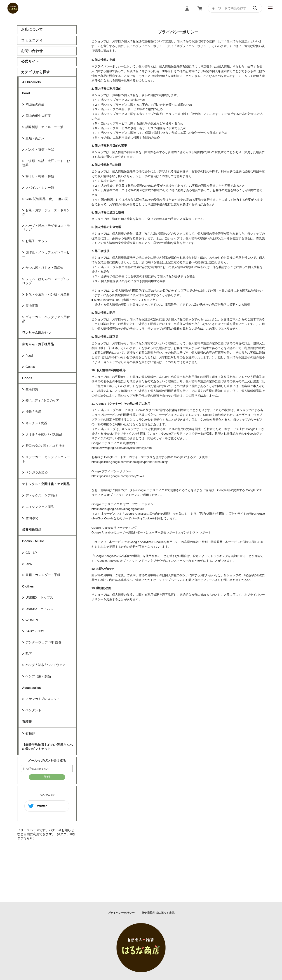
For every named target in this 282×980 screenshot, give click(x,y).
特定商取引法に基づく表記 (158, 913)
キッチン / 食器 (36, 423)
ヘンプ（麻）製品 (38, 676)
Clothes (28, 586)
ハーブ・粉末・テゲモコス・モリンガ (46, 228)
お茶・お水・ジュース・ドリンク (46, 212)
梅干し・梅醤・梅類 (40, 176)
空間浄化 (32, 518)
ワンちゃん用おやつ (36, 333)
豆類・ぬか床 (35, 138)
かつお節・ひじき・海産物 (45, 268)
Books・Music (33, 541)
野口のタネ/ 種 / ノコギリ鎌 (45, 446)
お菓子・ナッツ (37, 241)
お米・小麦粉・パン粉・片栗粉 (48, 294)
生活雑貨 (32, 389)
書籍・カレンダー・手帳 (43, 575)
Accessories (32, 688)
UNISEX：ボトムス (39, 609)
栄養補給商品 (32, 530)
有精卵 (27, 722)
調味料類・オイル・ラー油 (45, 127)
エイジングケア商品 (40, 507)
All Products (31, 82)
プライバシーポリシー (121, 913)
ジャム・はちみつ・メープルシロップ (46, 281)
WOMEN (32, 620)
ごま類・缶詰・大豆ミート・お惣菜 (46, 163)
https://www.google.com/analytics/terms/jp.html (122, 448)
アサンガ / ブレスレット (43, 699)
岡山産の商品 (35, 104)
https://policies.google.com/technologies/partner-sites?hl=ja (130, 462)
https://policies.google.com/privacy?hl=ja (118, 476)
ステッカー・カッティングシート (46, 459)
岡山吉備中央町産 (38, 116)
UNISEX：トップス (39, 597)
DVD (29, 564)
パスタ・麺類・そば (40, 150)
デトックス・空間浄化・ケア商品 (46, 484)
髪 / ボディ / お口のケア (42, 400)
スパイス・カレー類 (40, 188)
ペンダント (33, 710)
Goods (30, 367)
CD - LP (31, 553)
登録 (47, 777)
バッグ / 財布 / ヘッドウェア (46, 665)
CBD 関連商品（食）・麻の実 (47, 199)
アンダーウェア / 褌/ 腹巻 (43, 642)
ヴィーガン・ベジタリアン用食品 (46, 319)
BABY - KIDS (35, 631)
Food (26, 93)
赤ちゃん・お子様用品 (38, 344)
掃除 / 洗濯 (33, 412)
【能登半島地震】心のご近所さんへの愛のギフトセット (47, 747)
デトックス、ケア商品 (41, 495)
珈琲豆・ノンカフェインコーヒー (46, 254)
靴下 (29, 654)
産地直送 (32, 306)
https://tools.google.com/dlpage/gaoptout (118, 509)
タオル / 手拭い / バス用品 (44, 434)
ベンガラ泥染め (37, 472)
